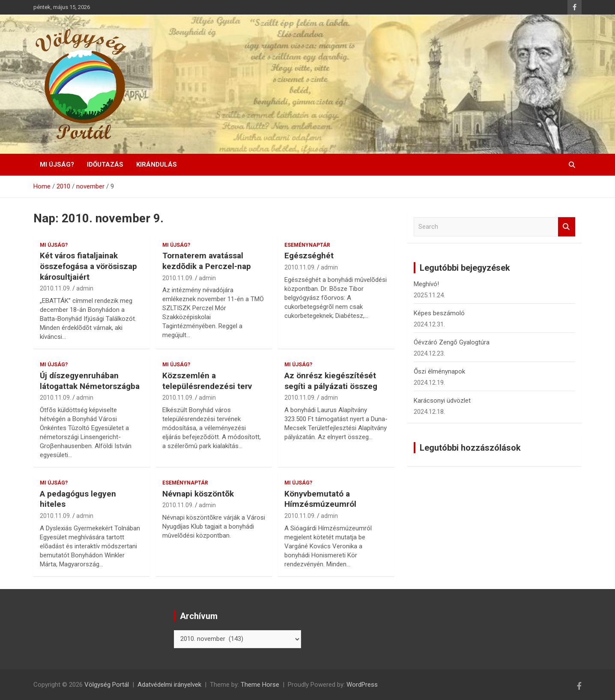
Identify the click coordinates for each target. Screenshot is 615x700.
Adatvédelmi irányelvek (169, 685)
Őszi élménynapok (439, 371)
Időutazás (105, 165)
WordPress (362, 685)
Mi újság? (57, 165)
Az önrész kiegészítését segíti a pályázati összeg (331, 381)
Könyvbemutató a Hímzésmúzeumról (320, 499)
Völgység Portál (107, 685)
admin (85, 288)
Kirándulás (157, 165)
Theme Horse (260, 685)
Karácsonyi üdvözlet (442, 401)
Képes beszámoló (439, 313)
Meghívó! (426, 284)
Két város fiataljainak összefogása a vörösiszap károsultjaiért (88, 266)
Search (567, 227)
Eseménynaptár (307, 245)
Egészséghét (309, 256)
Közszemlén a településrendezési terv (207, 381)
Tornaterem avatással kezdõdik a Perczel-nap (207, 261)
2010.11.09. (55, 288)
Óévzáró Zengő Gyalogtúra (452, 342)
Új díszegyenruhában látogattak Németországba (90, 381)
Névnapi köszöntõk (198, 494)
